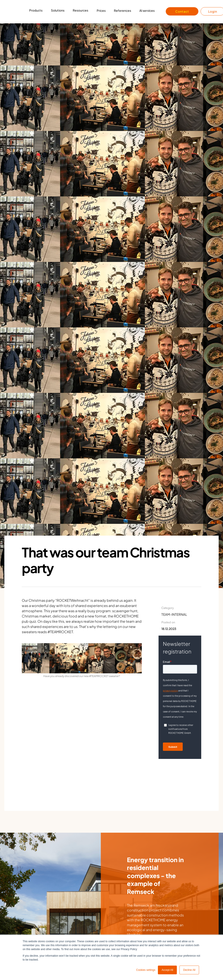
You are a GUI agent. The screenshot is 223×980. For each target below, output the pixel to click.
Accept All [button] (167, 970)
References (122, 10)
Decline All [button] (189, 970)
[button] (36, 12)
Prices (101, 10)
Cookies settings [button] (146, 970)
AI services (147, 10)
